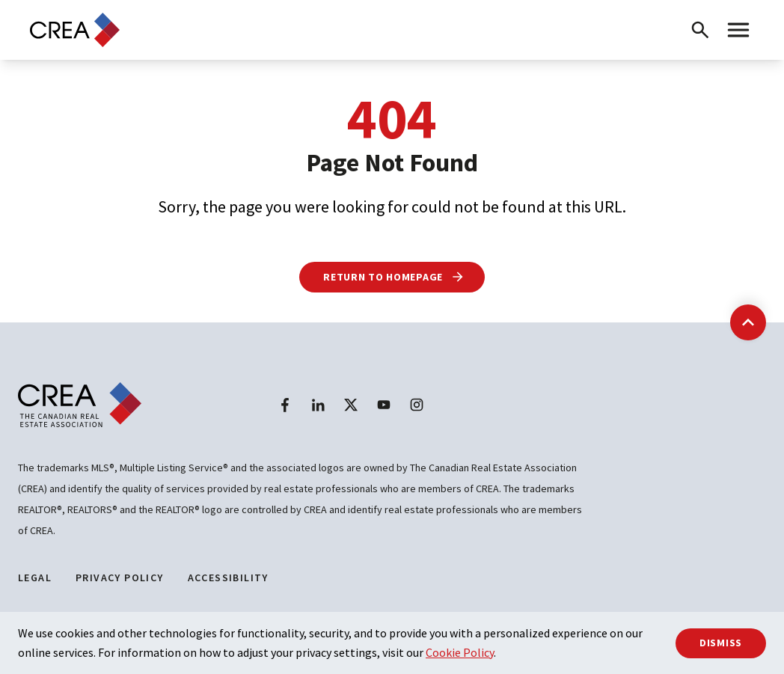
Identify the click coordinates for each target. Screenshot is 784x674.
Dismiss (721, 643)
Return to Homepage (394, 277)
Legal (35, 578)
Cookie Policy (460, 652)
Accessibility (228, 578)
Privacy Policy (120, 578)
